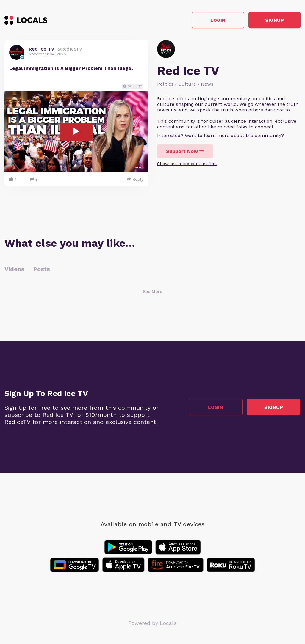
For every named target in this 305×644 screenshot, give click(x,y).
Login (216, 20)
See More (152, 291)
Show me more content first (187, 164)
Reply (135, 179)
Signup (274, 20)
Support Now (185, 151)
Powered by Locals (152, 623)
